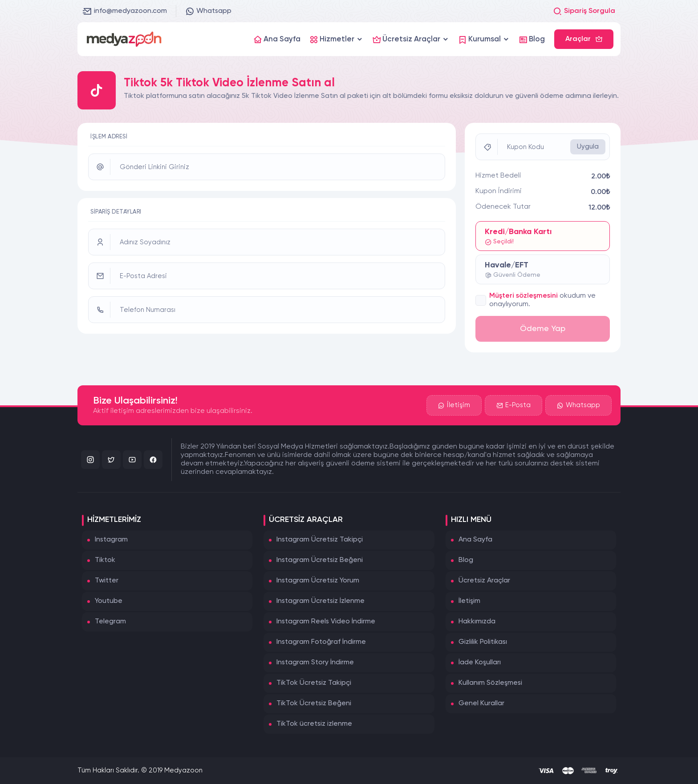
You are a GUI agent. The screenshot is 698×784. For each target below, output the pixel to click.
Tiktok (105, 560)
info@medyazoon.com (125, 11)
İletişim (454, 405)
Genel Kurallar (481, 703)
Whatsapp (208, 11)
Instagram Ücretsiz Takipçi (320, 540)
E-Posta (513, 405)
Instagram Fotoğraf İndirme (321, 642)
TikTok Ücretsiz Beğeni (314, 703)
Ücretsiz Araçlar (484, 581)
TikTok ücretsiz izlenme (314, 724)
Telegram (110, 622)
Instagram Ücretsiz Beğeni (320, 560)
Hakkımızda (477, 622)
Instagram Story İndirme (315, 663)
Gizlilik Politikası (483, 642)
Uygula (588, 147)
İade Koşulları (480, 663)
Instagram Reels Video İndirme (326, 622)
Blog (466, 560)
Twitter (107, 581)
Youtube (109, 601)
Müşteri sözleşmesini (523, 296)
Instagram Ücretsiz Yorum (318, 581)
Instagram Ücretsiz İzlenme (321, 601)
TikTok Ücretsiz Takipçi (314, 683)
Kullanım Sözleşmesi (490, 683)
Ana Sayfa (475, 540)
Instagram (111, 540)
